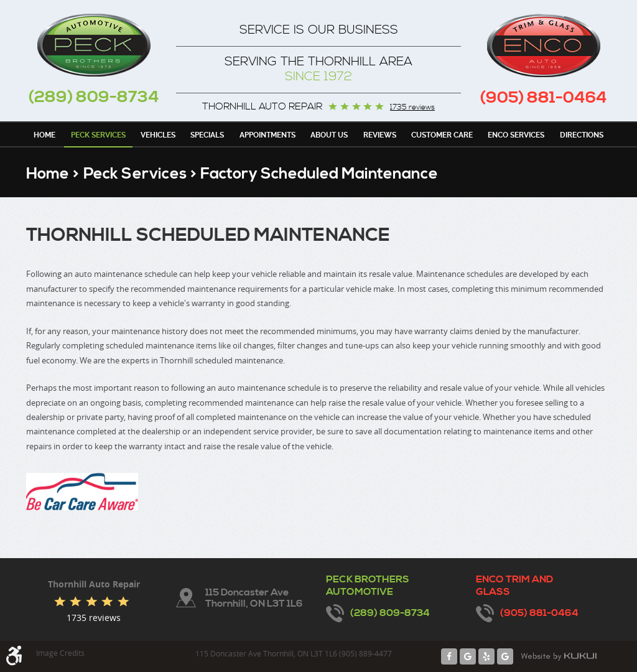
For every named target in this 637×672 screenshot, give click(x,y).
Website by (559, 656)
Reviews (380, 135)
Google (468, 656)
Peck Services (98, 135)
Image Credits (60, 653)
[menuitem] (44, 134)
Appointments (267, 135)
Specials (207, 135)
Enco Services (516, 135)
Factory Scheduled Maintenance (319, 174)
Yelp (486, 656)
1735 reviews (412, 108)
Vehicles (158, 135)
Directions (582, 135)
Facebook (449, 656)
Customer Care (442, 135)
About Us (329, 135)
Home (44, 135)
